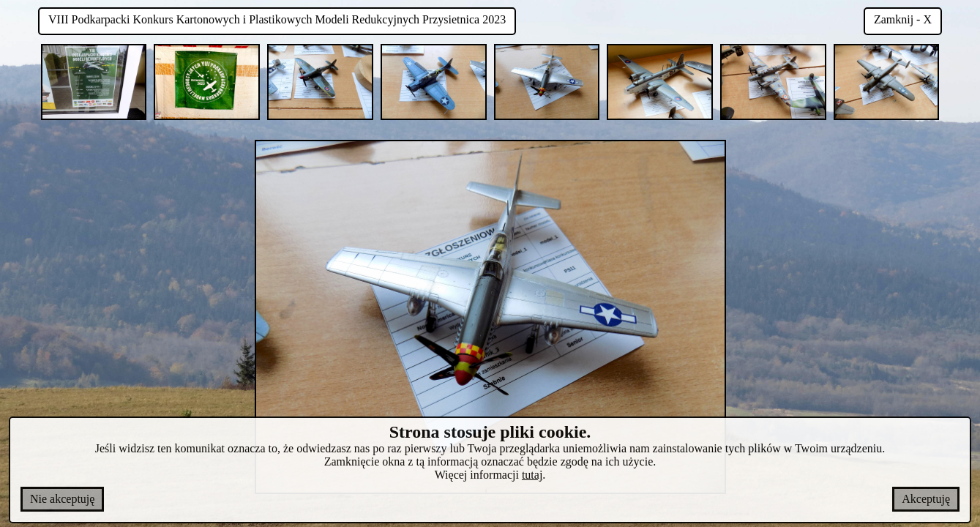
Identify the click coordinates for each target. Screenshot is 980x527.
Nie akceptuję (62, 499)
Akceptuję (926, 499)
